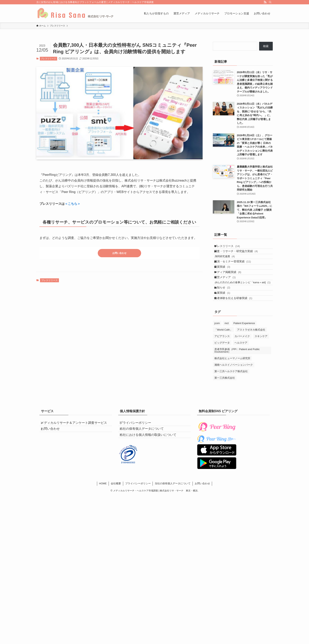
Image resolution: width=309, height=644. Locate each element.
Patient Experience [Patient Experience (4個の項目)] (244, 358)
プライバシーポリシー (139, 460)
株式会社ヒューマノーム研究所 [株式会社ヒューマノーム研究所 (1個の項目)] (232, 393)
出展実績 (226, 323)
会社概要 (116, 524)
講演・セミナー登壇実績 (236, 271)
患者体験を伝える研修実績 (237, 332)
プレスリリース (48, 59)
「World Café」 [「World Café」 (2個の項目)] (223, 365)
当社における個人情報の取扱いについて (151, 478)
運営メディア (228, 296)
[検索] (270, 2)
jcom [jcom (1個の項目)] (217, 358)
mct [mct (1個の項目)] (227, 358)
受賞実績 (226, 280)
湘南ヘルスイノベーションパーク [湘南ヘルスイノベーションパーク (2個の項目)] (234, 400)
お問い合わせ (119, 254)
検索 (266, 46)
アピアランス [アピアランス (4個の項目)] (222, 371)
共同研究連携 (229, 263)
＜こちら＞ (73, 204)
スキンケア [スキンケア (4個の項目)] (261, 371)
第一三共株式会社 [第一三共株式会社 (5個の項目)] (225, 413)
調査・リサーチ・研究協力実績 (240, 256)
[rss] (265, 2)
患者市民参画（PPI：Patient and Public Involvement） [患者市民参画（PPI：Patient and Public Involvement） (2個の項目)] (237, 386)
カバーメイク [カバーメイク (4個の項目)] (242, 371)
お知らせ (226, 315)
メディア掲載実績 (231, 288)
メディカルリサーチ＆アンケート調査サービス (76, 462)
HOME (103, 524)
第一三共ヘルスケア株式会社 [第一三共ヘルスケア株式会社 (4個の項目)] (231, 406)
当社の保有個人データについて (145, 469)
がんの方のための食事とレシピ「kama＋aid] (245, 306)
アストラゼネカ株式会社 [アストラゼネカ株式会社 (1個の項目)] (251, 365)
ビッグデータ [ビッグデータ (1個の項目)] (222, 378)
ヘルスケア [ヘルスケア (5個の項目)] (241, 378)
